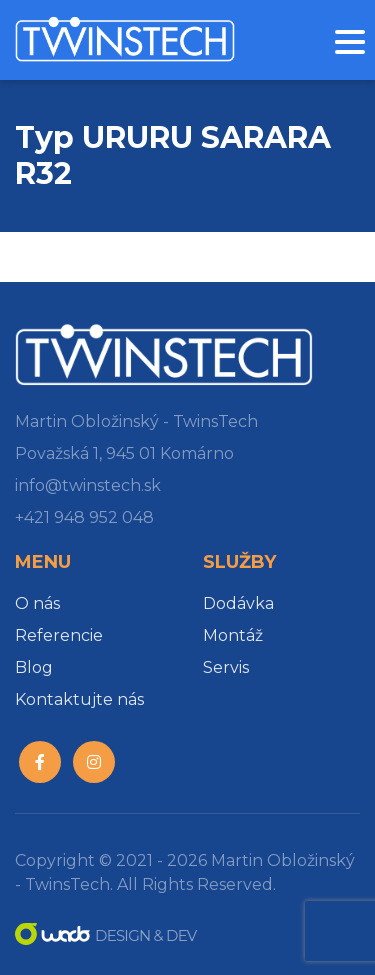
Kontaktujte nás (79, 699)
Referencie (59, 635)
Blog (34, 667)
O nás (37, 603)
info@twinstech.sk (88, 485)
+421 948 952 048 (84, 517)
